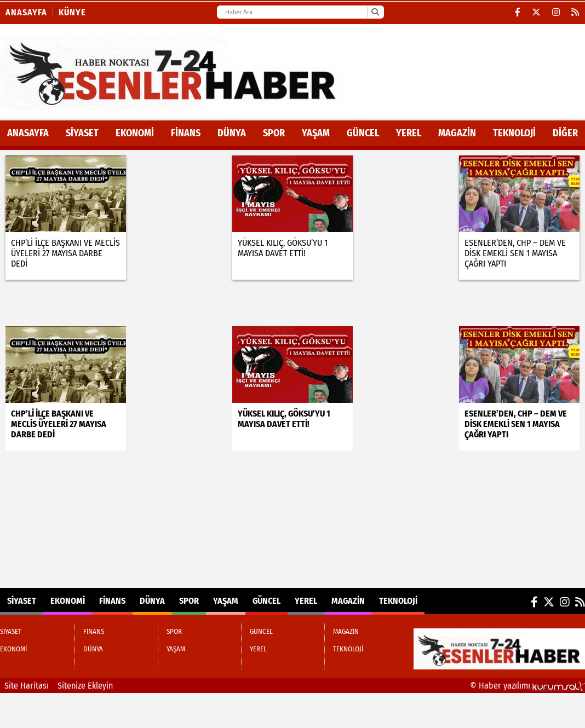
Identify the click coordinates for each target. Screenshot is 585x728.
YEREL (409, 133)
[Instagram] (556, 12)
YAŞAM (316, 133)
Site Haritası (27, 686)
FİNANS (186, 133)
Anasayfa (26, 12)
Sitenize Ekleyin (85, 686)
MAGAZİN (457, 133)
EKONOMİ (135, 133)
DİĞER (565, 133)
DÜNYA (232, 133)
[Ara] (375, 12)
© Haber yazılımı (527, 686)
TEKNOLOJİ (514, 133)
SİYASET (82, 133)
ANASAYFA (28, 133)
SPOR (274, 133)
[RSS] (575, 12)
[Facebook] (518, 12)
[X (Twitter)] (537, 12)
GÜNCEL (363, 133)
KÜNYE (72, 12)
